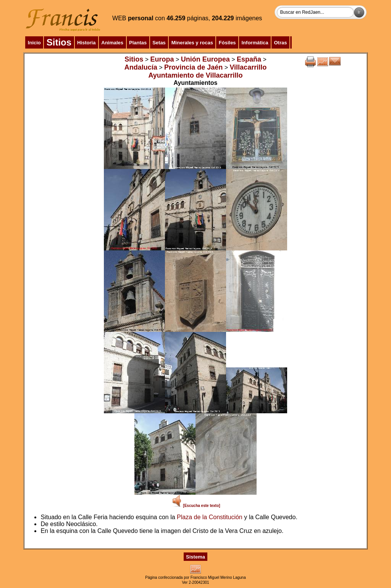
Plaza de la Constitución (210, 517)
